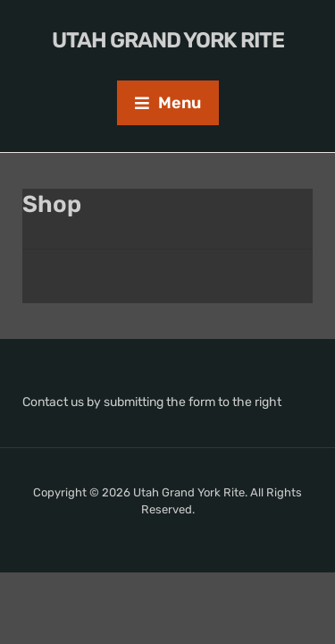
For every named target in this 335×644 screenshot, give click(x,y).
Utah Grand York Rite (168, 40)
